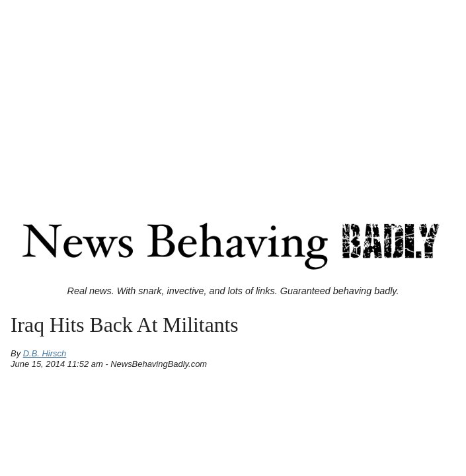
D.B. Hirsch (45, 353)
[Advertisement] (233, 98)
